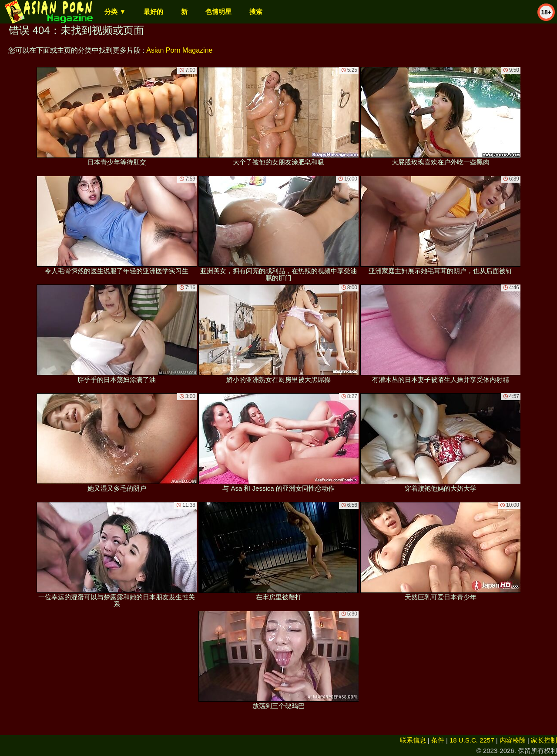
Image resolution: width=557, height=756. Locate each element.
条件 (438, 740)
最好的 (153, 12)
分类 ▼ (115, 12)
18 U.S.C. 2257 (472, 740)
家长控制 (544, 740)
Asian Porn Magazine (179, 50)
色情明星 (218, 12)
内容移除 (513, 740)
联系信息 (413, 740)
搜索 (256, 12)
